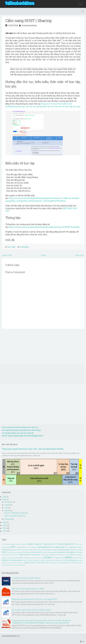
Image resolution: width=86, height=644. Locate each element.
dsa (39, 550)
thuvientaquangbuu (34, 560)
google (55, 550)
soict (54, 558)
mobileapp (52, 555)
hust (9, 247)
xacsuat (80, 563)
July (6, 508)
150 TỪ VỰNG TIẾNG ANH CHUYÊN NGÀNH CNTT (23, 436)
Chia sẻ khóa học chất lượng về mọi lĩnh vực (20, 427)
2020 (5, 531)
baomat (24, 544)
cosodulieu (33, 547)
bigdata (30, 544)
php (9, 558)
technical (76, 558)
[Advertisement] (43, 348)
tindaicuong (50, 560)
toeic (18, 563)
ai (5, 544)
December (9, 502)
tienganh (43, 560)
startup (62, 558)
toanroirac (79, 560)
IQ (7, 552)
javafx (14, 552)
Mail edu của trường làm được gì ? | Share (28, 589)
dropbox (35, 550)
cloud (81, 544)
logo (16, 555)
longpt (21, 554)
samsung (41, 558)
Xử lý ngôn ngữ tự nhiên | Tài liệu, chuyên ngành (31, 610)
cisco (77, 544)
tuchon (47, 563)
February (8, 519)
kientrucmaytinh (36, 552)
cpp (53, 547)
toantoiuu (5, 563)
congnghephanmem (23, 547)
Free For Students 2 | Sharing (16, 513)
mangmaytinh (36, 555)
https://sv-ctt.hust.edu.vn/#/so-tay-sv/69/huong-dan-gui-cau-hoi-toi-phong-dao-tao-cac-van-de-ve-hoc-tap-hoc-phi (43, 105)
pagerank (80, 555)
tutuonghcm (53, 563)
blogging (37, 544)
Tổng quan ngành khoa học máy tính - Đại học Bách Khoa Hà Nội (33, 449)
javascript (19, 552)
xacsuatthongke (7, 565)
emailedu (44, 550)
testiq (81, 558)
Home (44, 255)
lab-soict (80, 552)
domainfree (25, 550)
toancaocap (72, 560)
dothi (31, 550)
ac (2, 544)
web (75, 563)
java (10, 552)
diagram (14, 550)
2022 (5, 525)
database (80, 547)
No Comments (24, 247)
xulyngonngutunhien (19, 565)
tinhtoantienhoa (59, 560)
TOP (82, 641)
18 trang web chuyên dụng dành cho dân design (21, 430)
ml (48, 555)
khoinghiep (26, 552)
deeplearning (6, 550)
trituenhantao (40, 563)
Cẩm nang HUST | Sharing (28, 20)
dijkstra (19, 550)
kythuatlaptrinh (71, 552)
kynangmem (61, 552)
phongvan (5, 558)
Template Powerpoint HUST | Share (26, 578)
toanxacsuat (12, 563)
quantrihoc (34, 558)
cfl (56, 544)
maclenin (27, 555)
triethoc (32, 563)
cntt (13, 547)
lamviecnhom (6, 555)
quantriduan (27, 558)
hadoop (59, 550)
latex (12, 555)
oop (67, 555)
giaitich (50, 550)
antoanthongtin (11, 544)
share (14, 247)
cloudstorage (6, 547)
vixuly (71, 563)
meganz (44, 555)
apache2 (19, 544)
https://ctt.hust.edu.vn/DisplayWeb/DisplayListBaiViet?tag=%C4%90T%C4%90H (44, 227)
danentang (73, 547)
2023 (5, 522)
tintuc (66, 560)
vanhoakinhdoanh (63, 563)
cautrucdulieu (49, 544)
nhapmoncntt (61, 555)
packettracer (72, 555)
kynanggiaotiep (52, 552)
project (20, 558)
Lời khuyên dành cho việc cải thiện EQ (18, 433)
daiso (67, 547)
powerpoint (14, 558)
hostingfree (79, 550)
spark (58, 558)
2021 (5, 528)
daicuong (60, 547)
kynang (44, 552)
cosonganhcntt (44, 547)
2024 (5, 500)
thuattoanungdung (16, 560)
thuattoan (6, 560)
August (7, 505)
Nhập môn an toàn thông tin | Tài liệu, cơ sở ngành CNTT (35, 599)
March (7, 510)
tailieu (69, 557)
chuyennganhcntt (66, 544)
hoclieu (73, 550)
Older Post (79, 255)
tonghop (26, 563)
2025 (5, 497)
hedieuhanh (66, 550)
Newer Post (7, 255)
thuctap (25, 560)
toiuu (22, 563)
